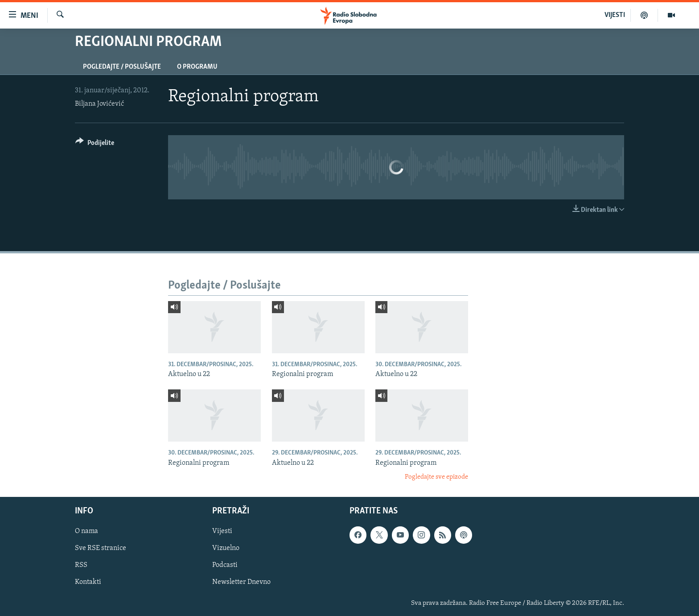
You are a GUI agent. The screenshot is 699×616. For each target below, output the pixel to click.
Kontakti (88, 583)
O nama (86, 532)
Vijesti (222, 532)
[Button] (95, 144)
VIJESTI (615, 15)
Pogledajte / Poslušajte (122, 67)
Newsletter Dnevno (241, 583)
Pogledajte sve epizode (436, 477)
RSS (81, 566)
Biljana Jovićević (99, 104)
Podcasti (225, 566)
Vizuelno (226, 549)
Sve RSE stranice (101, 549)
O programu (197, 67)
